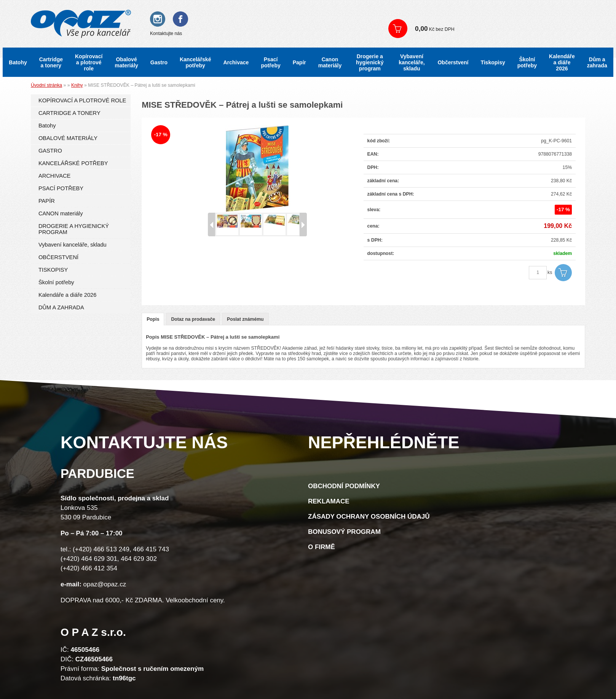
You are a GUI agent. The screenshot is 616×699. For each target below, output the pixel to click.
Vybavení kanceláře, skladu (412, 62)
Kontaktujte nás (166, 33)
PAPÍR (47, 201)
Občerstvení (453, 62)
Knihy (77, 85)
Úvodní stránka (46, 85)
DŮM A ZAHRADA (61, 307)
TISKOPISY (53, 270)
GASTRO (50, 151)
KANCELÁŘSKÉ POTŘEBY (73, 163)
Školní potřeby (527, 62)
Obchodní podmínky (344, 486)
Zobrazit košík (493, 29)
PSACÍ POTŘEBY (61, 188)
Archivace (236, 62)
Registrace (439, 15)
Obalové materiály (126, 62)
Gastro (159, 62)
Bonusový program (344, 532)
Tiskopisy (493, 62)
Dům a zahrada (597, 62)
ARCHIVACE (55, 176)
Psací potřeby (270, 62)
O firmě (322, 547)
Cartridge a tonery (51, 62)
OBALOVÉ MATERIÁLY (68, 138)
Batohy (18, 62)
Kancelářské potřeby (195, 62)
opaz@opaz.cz (105, 584)
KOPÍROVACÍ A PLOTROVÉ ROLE (82, 100)
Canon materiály (330, 62)
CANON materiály (61, 213)
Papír (299, 62)
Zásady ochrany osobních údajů (369, 517)
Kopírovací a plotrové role (89, 62)
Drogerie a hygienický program (370, 62)
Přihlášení (405, 15)
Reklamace (329, 501)
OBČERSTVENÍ (58, 257)
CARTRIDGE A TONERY (69, 113)
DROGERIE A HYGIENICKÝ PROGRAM (74, 229)
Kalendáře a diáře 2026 (562, 62)
